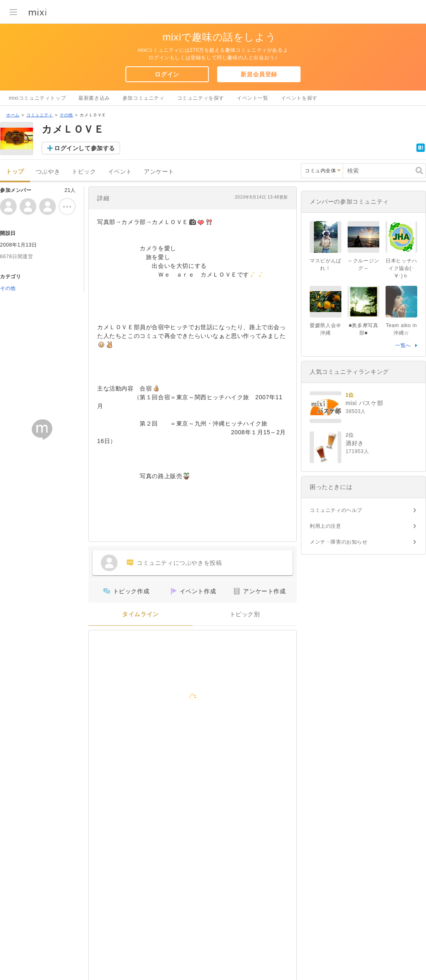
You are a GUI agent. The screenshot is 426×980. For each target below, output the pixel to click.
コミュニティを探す (201, 98)
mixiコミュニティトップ (37, 98)
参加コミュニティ (144, 98)
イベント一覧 (253, 98)
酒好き (355, 443)
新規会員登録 (259, 74)
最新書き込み (94, 98)
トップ (15, 172)
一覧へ (403, 345)
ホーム (13, 115)
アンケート (159, 172)
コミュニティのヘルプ (336, 510)
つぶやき (48, 172)
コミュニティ (40, 115)
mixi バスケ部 (364, 403)
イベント (120, 172)
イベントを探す (299, 98)
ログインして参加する (85, 148)
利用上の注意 (326, 526)
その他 (66, 115)
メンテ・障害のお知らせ (339, 542)
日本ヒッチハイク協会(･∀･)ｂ (401, 268)
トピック (84, 172)
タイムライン (140, 614)
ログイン (167, 74)
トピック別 (245, 614)
